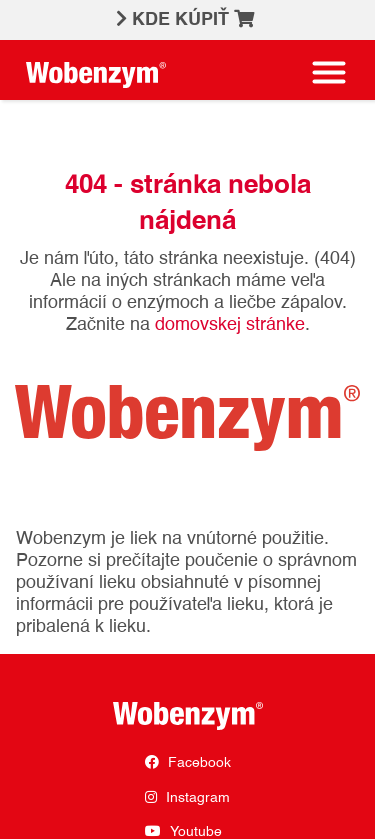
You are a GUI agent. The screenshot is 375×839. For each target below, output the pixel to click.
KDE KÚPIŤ (193, 19)
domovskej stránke (230, 325)
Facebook (188, 762)
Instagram (187, 797)
